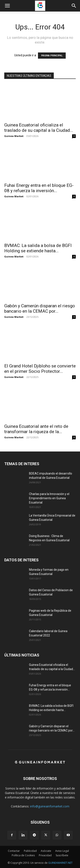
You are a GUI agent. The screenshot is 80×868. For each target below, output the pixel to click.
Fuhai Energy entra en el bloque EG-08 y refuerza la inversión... (39, 188)
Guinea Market (14, 136)
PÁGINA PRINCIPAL (52, 56)
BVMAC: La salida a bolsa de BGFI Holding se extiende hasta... (38, 248)
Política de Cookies (23, 855)
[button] (7, 6)
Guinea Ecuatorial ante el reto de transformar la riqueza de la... (36, 429)
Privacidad (45, 855)
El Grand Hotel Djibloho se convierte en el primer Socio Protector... (40, 369)
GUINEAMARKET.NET (60, 863)
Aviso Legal (62, 851)
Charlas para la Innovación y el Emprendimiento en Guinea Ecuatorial (49, 498)
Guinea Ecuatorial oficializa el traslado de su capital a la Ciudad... (39, 128)
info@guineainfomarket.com (50, 806)
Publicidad (30, 851)
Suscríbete (62, 855)
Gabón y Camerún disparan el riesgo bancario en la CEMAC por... (40, 308)
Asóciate (46, 851)
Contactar (14, 851)
